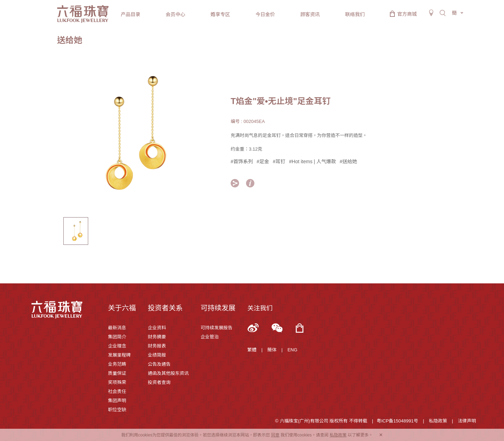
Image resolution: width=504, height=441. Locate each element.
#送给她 (349, 161)
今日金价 (265, 14)
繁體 (252, 350)
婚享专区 (220, 14)
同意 (275, 435)
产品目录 (131, 14)
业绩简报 (157, 355)
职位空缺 (117, 410)
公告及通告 (159, 364)
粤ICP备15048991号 (397, 421)
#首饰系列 (242, 161)
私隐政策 (438, 421)
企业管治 (210, 337)
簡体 (272, 350)
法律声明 (467, 421)
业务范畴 (117, 364)
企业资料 (157, 328)
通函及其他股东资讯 (168, 373)
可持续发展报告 (216, 328)
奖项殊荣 (117, 382)
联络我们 (355, 14)
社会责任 (117, 391)
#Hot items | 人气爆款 (313, 161)
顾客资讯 (310, 14)
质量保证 (117, 373)
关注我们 (260, 308)
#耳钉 (279, 161)
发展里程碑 (119, 355)
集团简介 (117, 337)
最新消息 (117, 328)
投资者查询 (159, 382)
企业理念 (117, 346)
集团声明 (117, 401)
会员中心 (175, 14)
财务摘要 (157, 337)
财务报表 (157, 346)
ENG (292, 350)
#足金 (263, 161)
